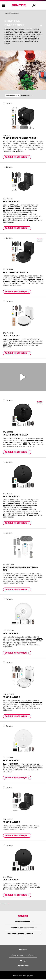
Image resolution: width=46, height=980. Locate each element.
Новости (23, 951)
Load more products (10, 905)
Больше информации (16, 158)
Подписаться (23, 967)
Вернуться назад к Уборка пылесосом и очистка (25, 14)
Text (25, 962)
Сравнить (9, 104)
